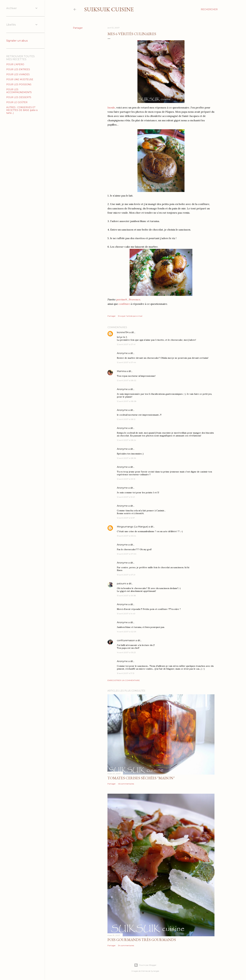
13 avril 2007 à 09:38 (126, 596)
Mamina (121, 371)
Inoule (111, 107)
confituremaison (126, 640)
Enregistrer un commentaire (124, 680)
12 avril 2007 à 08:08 (127, 401)
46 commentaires (126, 784)
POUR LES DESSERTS (19, 97)
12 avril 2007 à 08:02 (127, 380)
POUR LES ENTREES (18, 69)
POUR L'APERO (15, 64)
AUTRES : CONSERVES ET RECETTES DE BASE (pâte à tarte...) (22, 110)
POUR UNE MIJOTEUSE (20, 79)
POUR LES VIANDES (18, 74)
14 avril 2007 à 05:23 (126, 652)
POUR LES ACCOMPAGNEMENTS (19, 91)
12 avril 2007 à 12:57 (126, 518)
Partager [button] (78, 28)
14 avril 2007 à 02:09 (127, 632)
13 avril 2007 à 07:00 (127, 554)
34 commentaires (126, 945)
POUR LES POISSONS (19, 84)
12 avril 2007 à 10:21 (126, 497)
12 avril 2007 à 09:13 (126, 479)
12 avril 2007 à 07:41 (126, 344)
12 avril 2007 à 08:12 (126, 419)
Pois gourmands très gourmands (142, 940)
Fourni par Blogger (145, 965)
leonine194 (123, 332)
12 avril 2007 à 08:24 (126, 440)
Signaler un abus (17, 41)
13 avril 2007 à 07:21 (126, 575)
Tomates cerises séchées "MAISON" (141, 778)
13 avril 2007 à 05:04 (126, 536)
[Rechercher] (209, 9)
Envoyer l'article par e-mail (130, 316)
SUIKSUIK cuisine (109, 9)
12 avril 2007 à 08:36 (126, 458)
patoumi (122, 584)
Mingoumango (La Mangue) (132, 527)
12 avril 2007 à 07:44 (126, 362)
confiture (124, 304)
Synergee (155, 971)
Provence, (135, 299)
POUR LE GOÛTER (17, 102)
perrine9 (122, 299)
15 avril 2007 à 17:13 (126, 673)
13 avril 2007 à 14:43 (126, 614)
